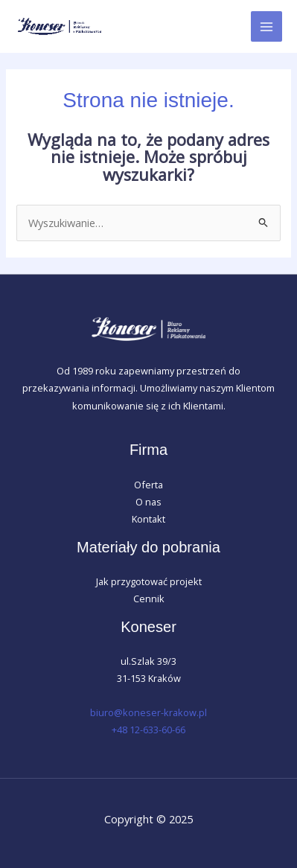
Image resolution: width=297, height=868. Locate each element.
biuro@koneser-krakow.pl (148, 712)
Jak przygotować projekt (149, 581)
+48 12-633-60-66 (148, 730)
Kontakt (148, 519)
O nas (148, 502)
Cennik (149, 599)
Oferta (148, 485)
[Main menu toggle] (266, 27)
